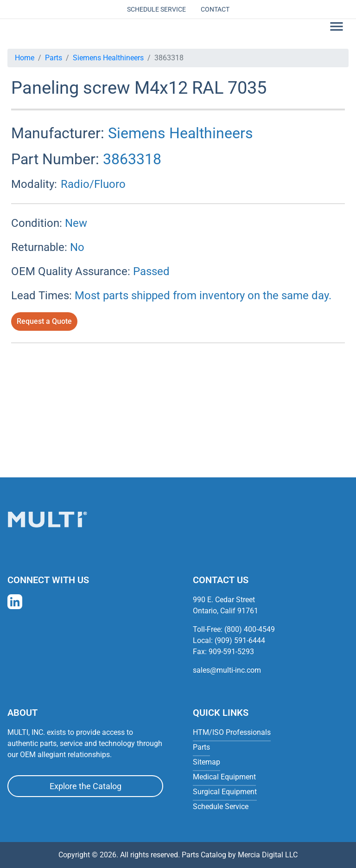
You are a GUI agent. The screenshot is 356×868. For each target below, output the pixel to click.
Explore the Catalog (86, 786)
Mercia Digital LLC (268, 855)
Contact (215, 9)
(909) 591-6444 (240, 640)
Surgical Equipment (225, 792)
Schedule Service (156, 9)
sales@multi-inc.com (227, 670)
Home (25, 58)
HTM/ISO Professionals (232, 732)
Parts (54, 58)
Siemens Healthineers (108, 58)
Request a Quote (44, 321)
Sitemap (207, 762)
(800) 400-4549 (250, 629)
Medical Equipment (224, 777)
